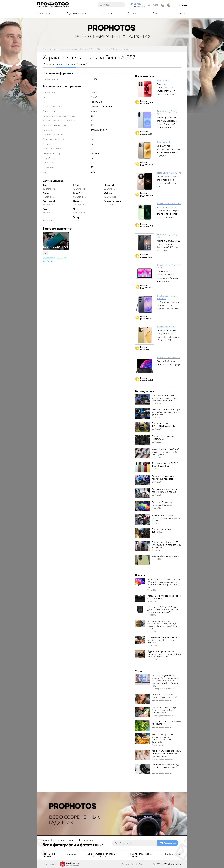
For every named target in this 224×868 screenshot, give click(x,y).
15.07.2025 (156, 418)
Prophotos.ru (175, 864)
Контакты (71, 854)
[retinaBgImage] (142, 400)
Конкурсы (181, 14)
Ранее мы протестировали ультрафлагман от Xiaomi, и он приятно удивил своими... (167, 91)
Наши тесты (44, 14)
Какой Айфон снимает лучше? (166, 556)
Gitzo (46, 217)
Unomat (109, 185)
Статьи (132, 14)
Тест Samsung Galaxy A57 (167, 113)
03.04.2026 (157, 559)
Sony (76, 217)
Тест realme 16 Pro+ (166, 327)
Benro (46, 185)
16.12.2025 (156, 523)
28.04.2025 (157, 495)
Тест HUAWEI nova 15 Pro (169, 204)
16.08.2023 (156, 404)
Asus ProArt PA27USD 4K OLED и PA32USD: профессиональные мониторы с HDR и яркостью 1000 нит (164, 583)
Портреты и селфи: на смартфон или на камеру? (164, 696)
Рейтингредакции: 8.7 (146, 102)
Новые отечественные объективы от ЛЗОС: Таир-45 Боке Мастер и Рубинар (164, 640)
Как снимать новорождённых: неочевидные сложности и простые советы (166, 753)
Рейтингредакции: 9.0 (147, 379)
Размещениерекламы (49, 855)
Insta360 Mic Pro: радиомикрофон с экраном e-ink (164, 597)
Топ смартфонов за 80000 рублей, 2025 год (165, 465)
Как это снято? (158, 745)
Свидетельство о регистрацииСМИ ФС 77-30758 (102, 855)
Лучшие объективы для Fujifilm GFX (163, 438)
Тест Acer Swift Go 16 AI (168, 358)
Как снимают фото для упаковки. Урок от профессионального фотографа (163, 738)
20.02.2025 (156, 442)
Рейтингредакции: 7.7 (146, 133)
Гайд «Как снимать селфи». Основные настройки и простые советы (165, 710)
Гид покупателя (76, 14)
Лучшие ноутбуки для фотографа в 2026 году (163, 425)
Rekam (78, 201)
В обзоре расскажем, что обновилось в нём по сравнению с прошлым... (169, 305)
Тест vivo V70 (163, 142)
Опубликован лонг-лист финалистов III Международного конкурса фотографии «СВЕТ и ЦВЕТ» (163, 625)
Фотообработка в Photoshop (164, 689)
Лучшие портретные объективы (162, 531)
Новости (107, 14)
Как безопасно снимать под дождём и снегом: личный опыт (165, 767)
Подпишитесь (135, 4)
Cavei (46, 193)
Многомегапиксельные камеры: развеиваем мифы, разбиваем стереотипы (165, 398)
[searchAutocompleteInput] (112, 5)
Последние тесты (145, 76)
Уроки (156, 14)
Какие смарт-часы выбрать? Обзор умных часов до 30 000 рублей (165, 452)
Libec (77, 185)
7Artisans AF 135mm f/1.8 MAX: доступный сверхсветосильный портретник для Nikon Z (163, 610)
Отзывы (81, 65)
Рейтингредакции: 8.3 (146, 194)
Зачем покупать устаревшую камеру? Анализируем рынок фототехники (166, 412)
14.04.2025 (156, 458)
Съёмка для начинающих (163, 700)
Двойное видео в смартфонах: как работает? (167, 723)
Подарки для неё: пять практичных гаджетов (163, 478)
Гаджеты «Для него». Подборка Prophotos (162, 504)
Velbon (108, 193)
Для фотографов (172, 854)
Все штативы (112, 201)
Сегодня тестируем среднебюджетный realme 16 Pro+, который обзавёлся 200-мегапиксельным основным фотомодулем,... (169, 340)
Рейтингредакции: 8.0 (147, 225)
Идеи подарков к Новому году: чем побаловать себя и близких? (166, 518)
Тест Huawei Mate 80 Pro (169, 173)
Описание (49, 65)
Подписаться (170, 843)
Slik (76, 209)
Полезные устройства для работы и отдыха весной (164, 491)
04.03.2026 (157, 482)
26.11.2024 (156, 550)
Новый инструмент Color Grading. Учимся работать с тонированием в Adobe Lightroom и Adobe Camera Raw (165, 681)
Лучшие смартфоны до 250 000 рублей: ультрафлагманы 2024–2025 (166, 545)
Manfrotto (80, 193)
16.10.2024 (156, 535)
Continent (49, 201)
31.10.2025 (156, 469)
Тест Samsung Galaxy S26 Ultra (167, 297)
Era (45, 209)
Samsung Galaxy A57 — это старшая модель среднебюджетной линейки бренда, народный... (168, 124)
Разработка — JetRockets (134, 864)
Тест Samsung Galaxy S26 (167, 236)
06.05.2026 (157, 429)
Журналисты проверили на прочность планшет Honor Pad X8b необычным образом (164, 654)
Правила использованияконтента (141, 855)
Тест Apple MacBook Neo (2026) (169, 266)
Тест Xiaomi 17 (164, 81)
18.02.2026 (156, 508)
